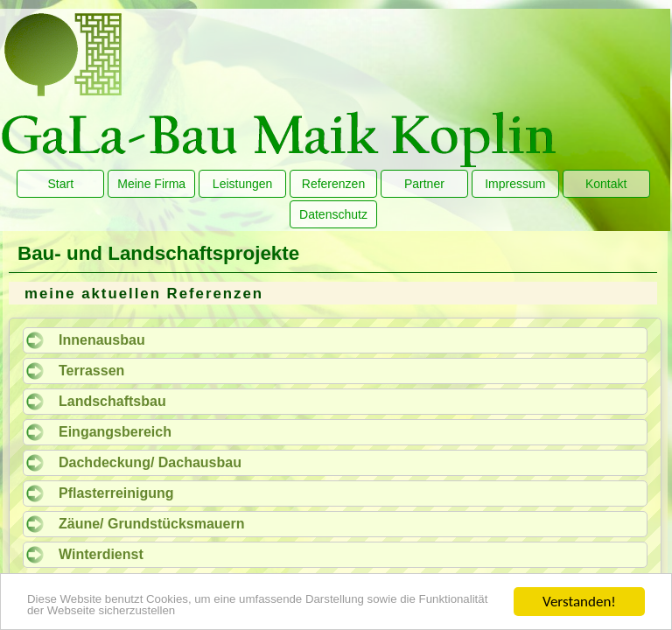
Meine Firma (151, 184)
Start (61, 184)
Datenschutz (333, 214)
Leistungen (243, 184)
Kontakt (606, 184)
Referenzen (333, 184)
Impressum (515, 184)
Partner (424, 184)
